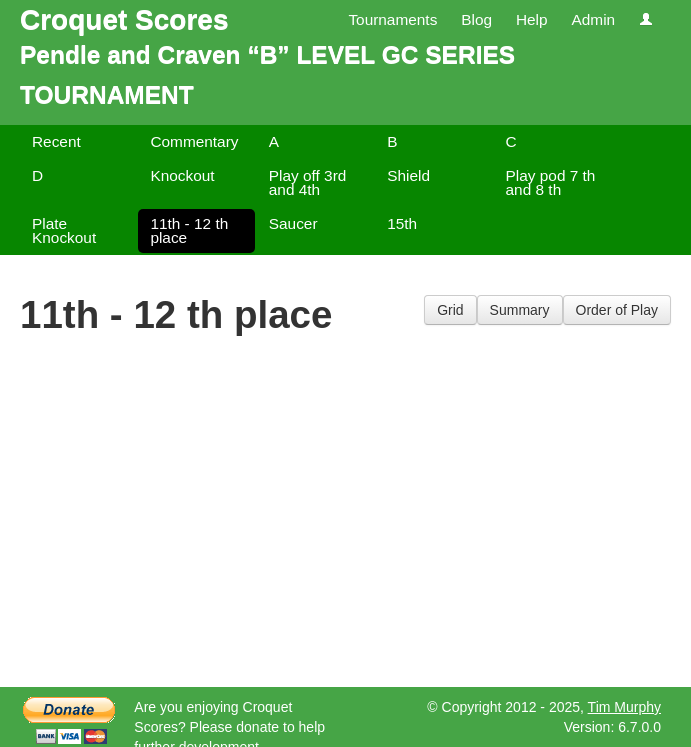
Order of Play (617, 310)
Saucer (293, 223)
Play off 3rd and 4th (308, 182)
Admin (593, 19)
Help (532, 19)
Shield (408, 175)
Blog (476, 19)
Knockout (182, 175)
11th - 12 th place (189, 230)
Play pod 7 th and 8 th (551, 182)
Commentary (194, 141)
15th (402, 223)
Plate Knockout (64, 230)
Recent (56, 141)
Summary (520, 310)
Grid (450, 310)
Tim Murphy (624, 707)
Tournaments (392, 19)
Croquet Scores (124, 19)
